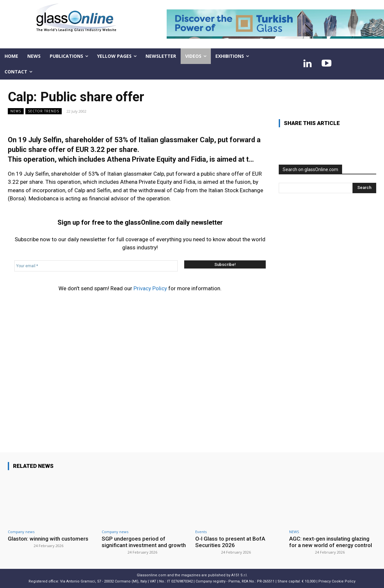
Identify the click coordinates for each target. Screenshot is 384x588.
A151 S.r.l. (239, 575)
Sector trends (44, 111)
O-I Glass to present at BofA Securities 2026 (230, 542)
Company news (21, 532)
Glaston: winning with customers (48, 539)
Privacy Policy (150, 288)
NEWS (16, 111)
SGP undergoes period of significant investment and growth (144, 542)
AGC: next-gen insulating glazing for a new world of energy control (331, 542)
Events (201, 532)
